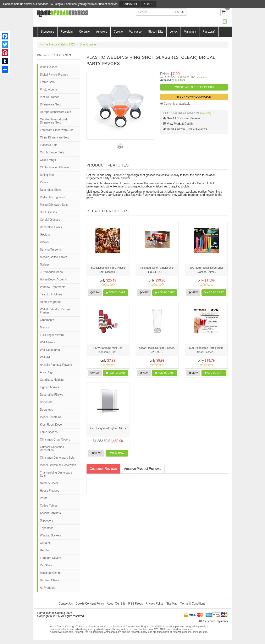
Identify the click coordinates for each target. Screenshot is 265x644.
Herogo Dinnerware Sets (56, 112)
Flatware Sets (49, 145)
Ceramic (84, 32)
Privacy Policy (154, 604)
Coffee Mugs (48, 160)
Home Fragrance (51, 302)
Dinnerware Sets (51, 105)
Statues (45, 265)
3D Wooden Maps (51, 272)
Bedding (45, 551)
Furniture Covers (51, 558)
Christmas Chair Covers (55, 440)
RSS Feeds (136, 604)
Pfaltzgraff (209, 32)
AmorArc (102, 32)
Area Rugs (47, 372)
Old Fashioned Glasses (55, 168)
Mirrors (45, 328)
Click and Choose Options (194, 87)
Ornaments (47, 320)
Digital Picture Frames (54, 75)
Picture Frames (50, 97)
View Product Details (178, 124)
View (95, 293)
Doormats (46, 402)
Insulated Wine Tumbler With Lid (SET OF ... (157, 270)
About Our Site (116, 604)
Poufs (44, 498)
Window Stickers (51, 536)
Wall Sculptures (50, 350)
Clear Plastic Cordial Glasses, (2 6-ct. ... (157, 350)
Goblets (45, 235)
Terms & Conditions (193, 604)
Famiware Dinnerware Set (56, 130)
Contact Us (66, 604)
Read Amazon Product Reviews (185, 129)
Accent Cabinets (50, 513)
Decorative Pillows (52, 395)
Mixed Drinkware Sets (54, 205)
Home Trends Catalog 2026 (58, 45)
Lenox (174, 32)
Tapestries (47, 528)
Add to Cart (116, 293)
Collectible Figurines (53, 197)
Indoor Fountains (51, 417)
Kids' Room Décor (51, 425)
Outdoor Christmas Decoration (52, 449)
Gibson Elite (156, 32)
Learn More (129, 4)
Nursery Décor (49, 483)
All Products (48, 588)
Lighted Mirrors (50, 387)
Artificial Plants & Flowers (56, 365)
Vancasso (135, 32)
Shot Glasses (88, 45)
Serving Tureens (51, 250)
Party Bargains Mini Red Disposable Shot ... (108, 350)
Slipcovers (47, 521)
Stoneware (48, 32)
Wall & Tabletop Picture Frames (55, 311)
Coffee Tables (49, 506)
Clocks (44, 242)
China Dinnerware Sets (55, 138)
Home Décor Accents (53, 280)
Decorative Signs (51, 190)
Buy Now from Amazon (194, 97)
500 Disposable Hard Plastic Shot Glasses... (108, 270)
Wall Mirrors (48, 343)
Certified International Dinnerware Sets (53, 121)
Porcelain (67, 32)
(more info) (201, 77)
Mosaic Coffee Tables (54, 257)
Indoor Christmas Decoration (58, 465)
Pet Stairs (46, 566)
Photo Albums (49, 90)
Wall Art (45, 358)
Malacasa (190, 32)
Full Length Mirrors (52, 335)
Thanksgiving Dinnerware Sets (56, 474)
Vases (44, 182)
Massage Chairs (50, 573)
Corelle (118, 32)
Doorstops (46, 410)
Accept (149, 4)
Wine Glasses (49, 67)
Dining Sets (47, 175)
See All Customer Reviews (182, 118)
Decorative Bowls (51, 227)
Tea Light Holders (51, 295)
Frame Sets (47, 82)
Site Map (172, 604)
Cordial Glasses (50, 220)
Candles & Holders (52, 380)
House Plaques (50, 491)
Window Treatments (53, 287)
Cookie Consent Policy (90, 604)
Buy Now (117, 453)
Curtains (45, 543)
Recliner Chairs (50, 580)
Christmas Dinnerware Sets (57, 458)
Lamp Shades (49, 432)
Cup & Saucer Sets (52, 153)
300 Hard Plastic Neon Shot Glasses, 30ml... (206, 270)
